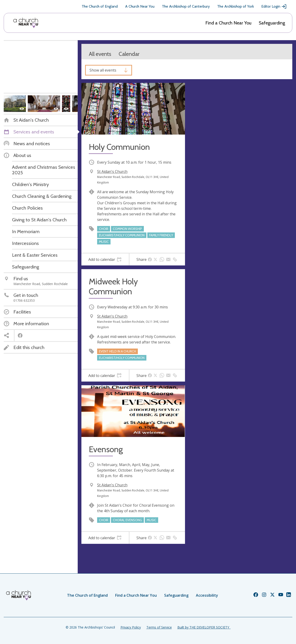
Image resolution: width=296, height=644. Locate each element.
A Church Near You (140, 6)
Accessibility (207, 595)
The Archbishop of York (236, 6)
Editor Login (274, 6)
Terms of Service (159, 627)
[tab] (105, 259)
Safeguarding (272, 23)
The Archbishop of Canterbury (186, 6)
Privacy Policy (131, 627)
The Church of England (100, 6)
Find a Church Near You (228, 23)
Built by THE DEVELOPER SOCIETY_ (204, 627)
